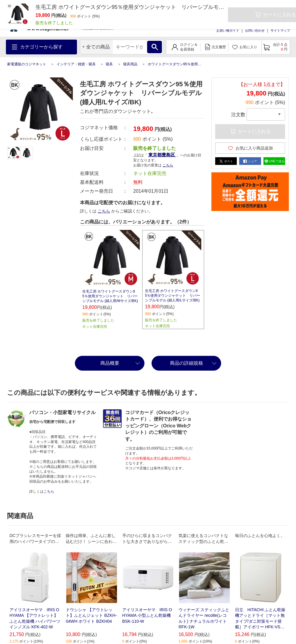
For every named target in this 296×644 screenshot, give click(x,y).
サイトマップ (280, 30)
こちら (168, 165)
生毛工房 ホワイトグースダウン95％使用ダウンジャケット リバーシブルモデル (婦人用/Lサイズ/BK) (173, 296)
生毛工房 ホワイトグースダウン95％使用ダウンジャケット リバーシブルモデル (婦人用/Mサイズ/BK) (110, 296)
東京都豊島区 (162, 155)
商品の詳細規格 (186, 363)
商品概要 (110, 363)
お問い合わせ (255, 30)
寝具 (109, 64)
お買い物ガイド (228, 30)
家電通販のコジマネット (27, 64)
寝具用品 (130, 64)
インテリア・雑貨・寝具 (76, 64)
